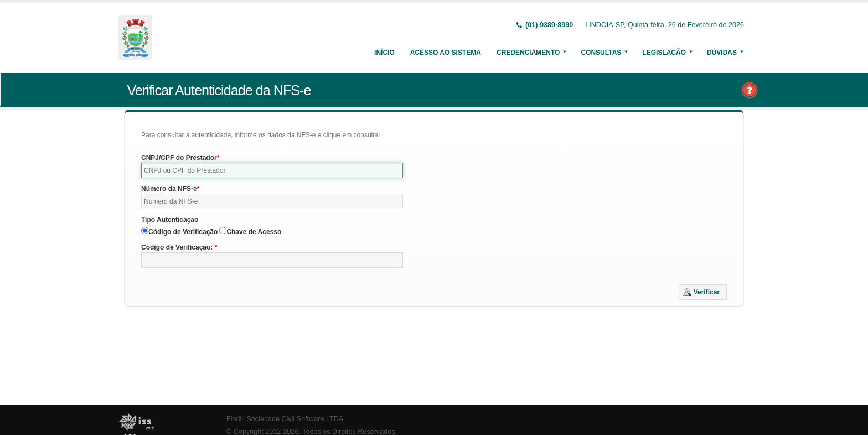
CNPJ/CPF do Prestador (179, 158)
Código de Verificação (183, 232)
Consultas (601, 53)
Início (384, 53)
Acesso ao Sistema (446, 53)
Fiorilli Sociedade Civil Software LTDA (285, 419)
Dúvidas (722, 53)
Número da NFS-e (169, 189)
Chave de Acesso (254, 232)
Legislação (664, 53)
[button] (703, 292)
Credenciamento (528, 53)
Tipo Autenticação (170, 220)
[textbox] (272, 170)
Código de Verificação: (178, 247)
